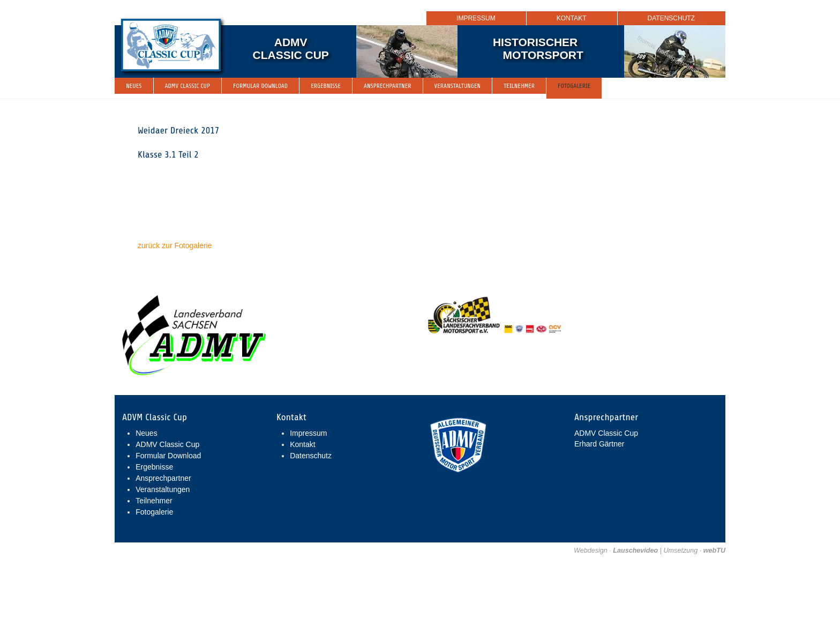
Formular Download (260, 86)
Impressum (476, 18)
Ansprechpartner (388, 86)
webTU (714, 550)
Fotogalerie (574, 86)
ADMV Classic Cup (187, 86)
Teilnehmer (519, 86)
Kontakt (572, 18)
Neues (134, 86)
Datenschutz (671, 18)
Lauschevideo (635, 550)
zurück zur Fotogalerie (175, 245)
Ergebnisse (326, 86)
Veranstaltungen (458, 86)
